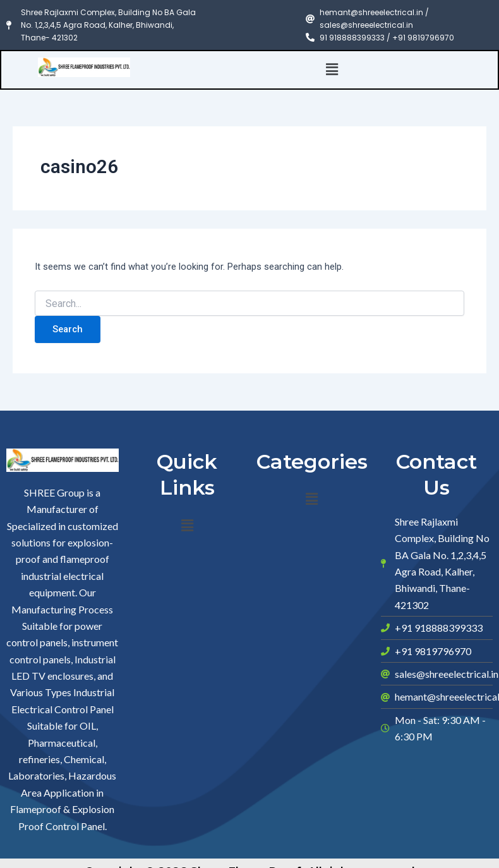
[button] (332, 69)
